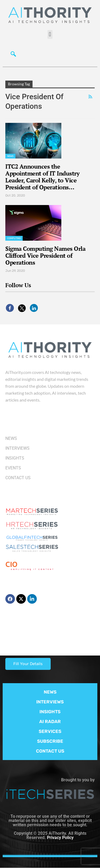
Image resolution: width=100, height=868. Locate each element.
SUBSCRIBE (50, 741)
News (10, 156)
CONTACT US (50, 751)
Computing (14, 238)
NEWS (50, 692)
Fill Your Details (28, 664)
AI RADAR (50, 721)
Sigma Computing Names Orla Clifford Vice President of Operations (45, 255)
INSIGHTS (50, 712)
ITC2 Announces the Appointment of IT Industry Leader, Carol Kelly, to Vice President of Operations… (42, 177)
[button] (50, 34)
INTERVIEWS (50, 702)
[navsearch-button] (12, 53)
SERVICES (50, 731)
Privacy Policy (60, 838)
